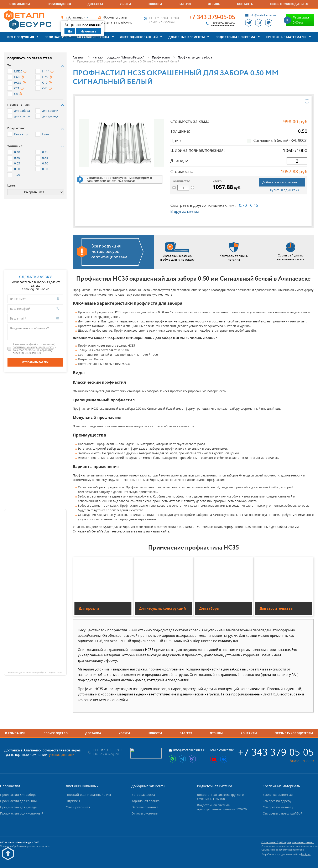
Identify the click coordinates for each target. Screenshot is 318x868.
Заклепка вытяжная (278, 795)
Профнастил (56, 37)
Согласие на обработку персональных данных (288, 842)
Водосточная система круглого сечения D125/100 (220, 797)
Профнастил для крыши (18, 801)
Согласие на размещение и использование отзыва (290, 846)
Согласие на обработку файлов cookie (283, 850)
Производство (59, 4)
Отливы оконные (145, 807)
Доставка (95, 4)
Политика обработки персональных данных (25, 846)
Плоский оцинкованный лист (88, 795)
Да (70, 31)
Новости (155, 4)
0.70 (243, 205)
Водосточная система (235, 37)
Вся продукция (21, 37)
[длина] (297, 161)
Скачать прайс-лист (119, 22)
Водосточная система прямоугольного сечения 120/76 (222, 807)
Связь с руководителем (289, 4)
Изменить (88, 31)
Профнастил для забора (18, 795)
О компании (20, 4)
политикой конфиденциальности (34, 347)
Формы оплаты (115, 17)
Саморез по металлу (278, 807)
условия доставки (62, 755)
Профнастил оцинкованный (22, 813)
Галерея (185, 4)
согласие (30, 350)
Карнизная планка (145, 801)
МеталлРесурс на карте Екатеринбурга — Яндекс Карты (35, 673)
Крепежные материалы (286, 37)
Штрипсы (73, 801)
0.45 (254, 205)
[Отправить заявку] (35, 362)
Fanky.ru (306, 854)
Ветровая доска (143, 795)
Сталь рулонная (78, 807)
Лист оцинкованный (139, 37)
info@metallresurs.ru (263, 15)
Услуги (126, 4)
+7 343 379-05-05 (212, 17)
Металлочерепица (93, 37)
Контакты (245, 4)
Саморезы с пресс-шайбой (283, 813)
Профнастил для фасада (18, 807)
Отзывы (214, 4)
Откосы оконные (144, 813)
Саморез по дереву (277, 801)
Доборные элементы (187, 37)
